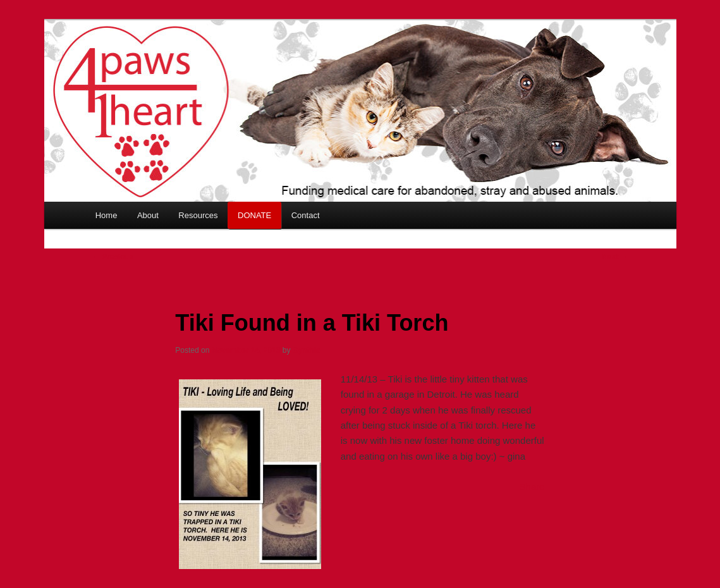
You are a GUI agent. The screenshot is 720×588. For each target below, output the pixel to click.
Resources (198, 215)
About (148, 215)
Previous (113, 257)
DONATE (254, 215)
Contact (306, 215)
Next (615, 257)
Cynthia (307, 350)
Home (107, 215)
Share (532, 487)
